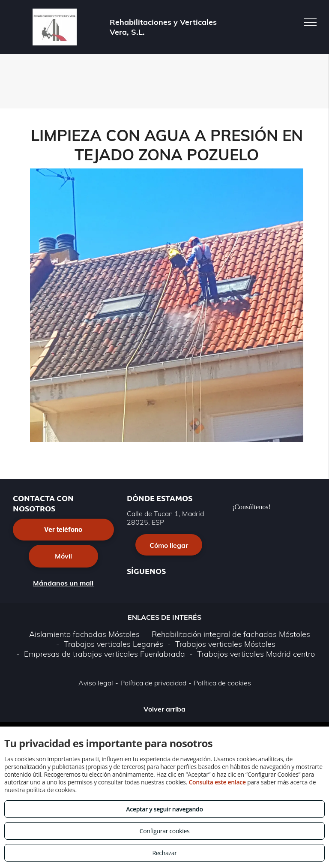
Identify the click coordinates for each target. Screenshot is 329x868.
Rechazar (164, 853)
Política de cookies (222, 683)
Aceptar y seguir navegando (164, 809)
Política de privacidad (153, 683)
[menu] (310, 22)
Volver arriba (164, 709)
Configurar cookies (165, 831)
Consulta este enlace (217, 782)
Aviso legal (96, 683)
